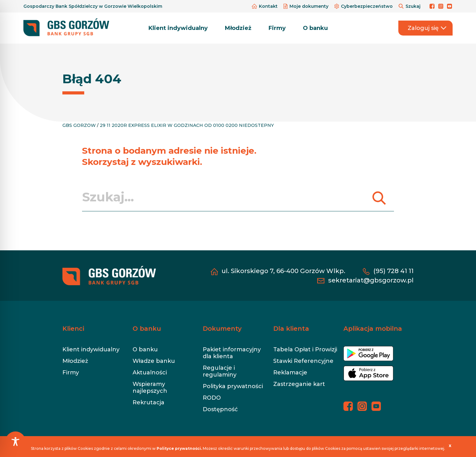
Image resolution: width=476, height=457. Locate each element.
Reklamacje (290, 373)
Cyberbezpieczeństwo (364, 6)
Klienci (73, 329)
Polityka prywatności (233, 386)
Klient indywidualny (178, 28)
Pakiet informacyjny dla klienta (232, 353)
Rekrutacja (148, 402)
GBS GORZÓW (79, 125)
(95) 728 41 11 (393, 271)
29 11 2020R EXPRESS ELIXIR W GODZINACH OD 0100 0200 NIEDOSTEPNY (187, 125)
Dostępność (220, 409)
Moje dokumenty (307, 6)
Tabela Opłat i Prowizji (305, 349)
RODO (212, 398)
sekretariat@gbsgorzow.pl (371, 280)
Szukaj (410, 6)
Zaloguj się (427, 28)
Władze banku (154, 361)
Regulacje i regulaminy (220, 371)
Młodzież (238, 28)
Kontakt (265, 6)
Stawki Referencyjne (303, 361)
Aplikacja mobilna (373, 329)
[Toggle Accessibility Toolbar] (15, 442)
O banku (315, 28)
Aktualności (150, 373)
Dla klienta (291, 329)
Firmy (277, 28)
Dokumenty (222, 329)
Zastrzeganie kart (299, 384)
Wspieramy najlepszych (150, 387)
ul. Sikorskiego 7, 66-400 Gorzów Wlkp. (283, 271)
